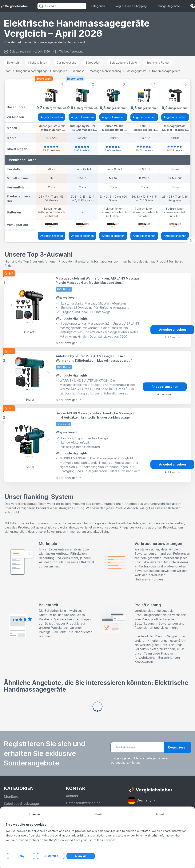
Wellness (79, 71)
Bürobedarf (93, 63)
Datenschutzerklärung (83, 802)
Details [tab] (97, 814)
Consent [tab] (35, 814)
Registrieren (178, 747)
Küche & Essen (38, 63)
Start (8, 71)
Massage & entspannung (105, 71)
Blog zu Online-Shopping (131, 6)
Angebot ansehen (52, 117)
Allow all (81, 856)
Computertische (66, 63)
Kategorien (98, 6)
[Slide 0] (27, 322)
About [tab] (160, 814)
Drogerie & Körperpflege (32, 71)
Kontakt (72, 795)
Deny (21, 856)
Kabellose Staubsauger (22, 803)
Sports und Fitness (158, 63)
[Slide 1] (30, 322)
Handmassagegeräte (166, 71)
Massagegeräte (137, 71)
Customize (51, 856)
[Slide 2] (32, 322)
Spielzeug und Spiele (123, 63)
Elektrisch (13, 63)
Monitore (11, 796)
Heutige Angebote (168, 6)
